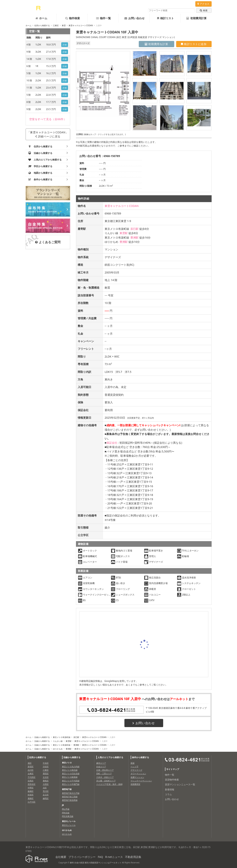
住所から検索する (42, 25)
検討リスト (165, 18)
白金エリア (101, 766)
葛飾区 (31, 798)
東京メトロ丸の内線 (71, 766)
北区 (45, 788)
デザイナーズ (136, 770)
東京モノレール (69, 825)
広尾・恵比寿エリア (105, 770)
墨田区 (46, 773)
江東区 (56, 25)
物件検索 (73, 18)
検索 (204, 10)
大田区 (46, 784)
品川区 (31, 770)
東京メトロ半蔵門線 (71, 784)
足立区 (46, 795)
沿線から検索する (42, 737)
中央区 (46, 763)
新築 (133, 763)
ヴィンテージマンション (141, 781)
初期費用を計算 (156, 44)
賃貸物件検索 (172, 780)
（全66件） (48, 119)
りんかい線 (58, 741)
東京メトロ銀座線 (70, 777)
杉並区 (31, 795)
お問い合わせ (134, 18)
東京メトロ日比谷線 (71, 773)
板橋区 (31, 791)
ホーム (41, 18)
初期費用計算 (196, 18)
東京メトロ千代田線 (71, 781)
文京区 (46, 777)
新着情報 (170, 789)
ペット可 (134, 766)
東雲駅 (124, 233)
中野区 (31, 788)
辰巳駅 (134, 229)
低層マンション (137, 777)
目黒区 (31, 781)
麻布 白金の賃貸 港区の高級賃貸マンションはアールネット (96, 863)
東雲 (64, 25)
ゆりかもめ (58, 749)
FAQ (100, 857)
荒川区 (46, 791)
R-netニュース (114, 857)
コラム (168, 794)
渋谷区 (46, 766)
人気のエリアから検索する (110, 757)
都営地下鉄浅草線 (70, 800)
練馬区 (46, 798)
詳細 (65, 45)
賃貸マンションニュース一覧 (180, 784)
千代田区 (32, 777)
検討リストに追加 (194, 44)
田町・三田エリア (104, 773)
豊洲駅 (134, 237)
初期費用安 (135, 784)
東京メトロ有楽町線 (62, 737)
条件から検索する (140, 757)
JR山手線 (66, 809)
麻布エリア (101, 763)
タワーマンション (138, 773)
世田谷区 (32, 784)
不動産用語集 (133, 857)
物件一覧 (103, 18)
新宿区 (31, 766)
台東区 (31, 773)
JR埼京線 (66, 813)
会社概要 (61, 857)
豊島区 (46, 781)
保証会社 (112, 443)
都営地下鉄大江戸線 (71, 793)
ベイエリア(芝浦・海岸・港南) (109, 784)
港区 (30, 763)
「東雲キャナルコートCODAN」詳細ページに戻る (48, 134)
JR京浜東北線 (68, 816)
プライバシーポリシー (82, 857)
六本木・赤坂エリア (105, 777)
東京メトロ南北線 (70, 770)
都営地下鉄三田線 (70, 797)
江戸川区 (32, 802)
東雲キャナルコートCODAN (81, 25)
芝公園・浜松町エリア (106, 781)
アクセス (203, 4)
